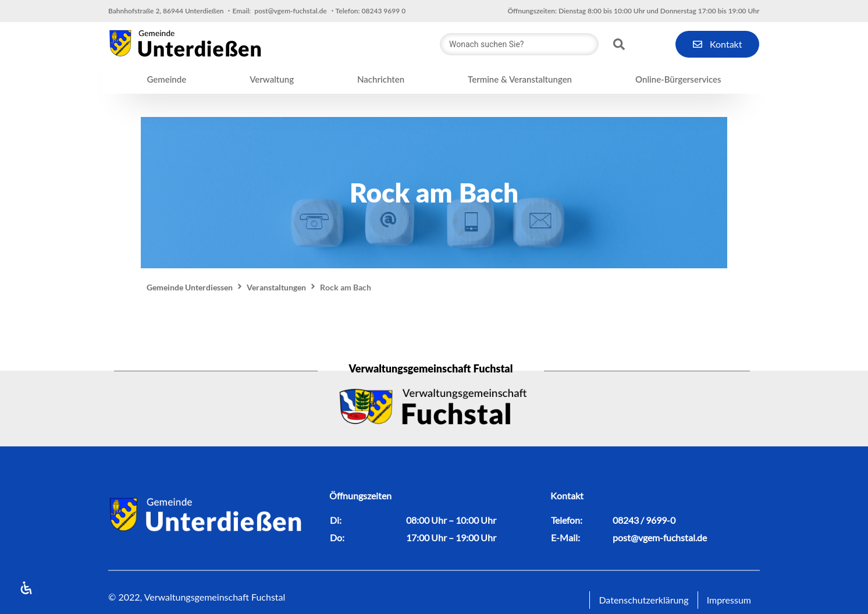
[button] (166, 80)
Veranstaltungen (276, 287)
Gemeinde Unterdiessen (190, 287)
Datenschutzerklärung (643, 600)
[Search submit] (619, 44)
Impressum (729, 600)
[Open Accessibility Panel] (26, 588)
